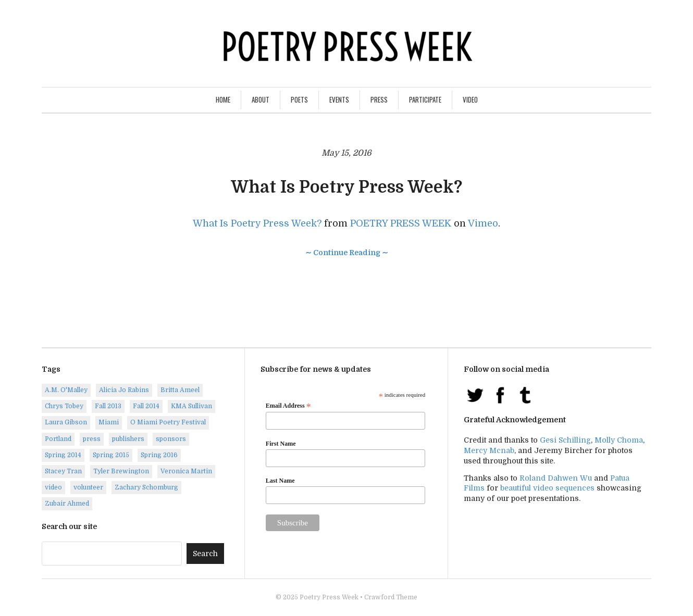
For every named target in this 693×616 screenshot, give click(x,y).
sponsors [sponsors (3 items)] (171, 439)
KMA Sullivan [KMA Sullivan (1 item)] (191, 406)
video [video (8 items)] (53, 487)
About (261, 99)
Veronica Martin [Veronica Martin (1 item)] (186, 471)
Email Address (288, 406)
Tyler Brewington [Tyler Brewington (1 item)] (121, 471)
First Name (281, 444)
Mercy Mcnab (489, 450)
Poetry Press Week (329, 597)
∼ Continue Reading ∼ (347, 253)
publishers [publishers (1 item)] (128, 439)
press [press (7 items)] (92, 439)
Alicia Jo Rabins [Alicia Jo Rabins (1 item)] (124, 390)
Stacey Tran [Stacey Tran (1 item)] (63, 471)
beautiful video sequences (547, 488)
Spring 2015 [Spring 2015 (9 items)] (111, 455)
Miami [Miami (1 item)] (109, 422)
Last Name (280, 481)
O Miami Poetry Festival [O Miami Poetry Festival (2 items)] (168, 422)
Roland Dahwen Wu (556, 478)
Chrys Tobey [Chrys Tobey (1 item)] (64, 406)
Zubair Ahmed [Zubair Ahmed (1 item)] (67, 504)
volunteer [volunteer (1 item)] (88, 487)
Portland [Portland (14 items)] (58, 439)
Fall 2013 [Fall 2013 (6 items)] (108, 406)
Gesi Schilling (565, 440)
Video (470, 99)
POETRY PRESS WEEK (401, 223)
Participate (425, 99)
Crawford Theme (391, 597)
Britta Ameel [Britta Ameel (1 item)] (180, 390)
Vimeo (483, 223)
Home (223, 99)
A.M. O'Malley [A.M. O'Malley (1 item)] (66, 390)
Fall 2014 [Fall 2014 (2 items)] (146, 406)
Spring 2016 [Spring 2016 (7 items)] (159, 455)
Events (339, 99)
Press (379, 99)
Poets (299, 99)
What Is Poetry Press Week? (346, 187)
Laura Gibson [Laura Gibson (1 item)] (66, 422)
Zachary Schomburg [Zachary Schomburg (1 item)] (146, 487)
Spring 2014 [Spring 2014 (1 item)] (63, 455)
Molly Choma (619, 440)
